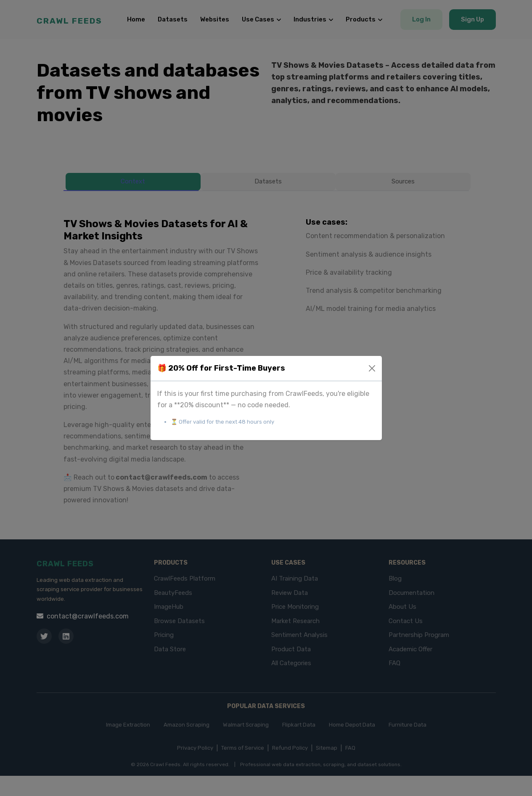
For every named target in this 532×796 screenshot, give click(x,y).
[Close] (372, 368)
